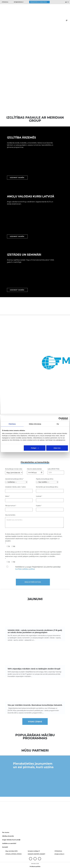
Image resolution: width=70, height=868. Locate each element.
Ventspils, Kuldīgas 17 (34, 851)
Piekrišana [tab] (12, 424)
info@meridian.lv (19, 2)
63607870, (37, 854)
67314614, (8, 854)
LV (66, 2)
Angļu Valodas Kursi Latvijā (11, 840)
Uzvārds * (39, 496)
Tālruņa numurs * (11, 506)
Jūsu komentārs (10, 515)
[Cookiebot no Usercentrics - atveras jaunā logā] (60, 419)
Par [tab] (58, 424)
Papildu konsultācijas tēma (45, 479)
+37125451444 (5, 2)
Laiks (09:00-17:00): (54, 469)
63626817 (42, 854)
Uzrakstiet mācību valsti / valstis (15, 487)
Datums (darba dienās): (34, 469)
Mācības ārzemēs (8, 836)
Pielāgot (35, 448)
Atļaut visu (57, 448)
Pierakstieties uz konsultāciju (39, 2)
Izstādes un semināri (9, 843)
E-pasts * (39, 506)
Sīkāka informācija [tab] (35, 424)
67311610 (19, 854)
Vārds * (7, 496)
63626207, (31, 854)
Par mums (6, 832)
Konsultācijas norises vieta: (14, 469)
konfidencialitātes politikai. (25, 569)
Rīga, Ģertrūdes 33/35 (11, 851)
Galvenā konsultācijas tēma (14, 479)
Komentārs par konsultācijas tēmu (47, 487)
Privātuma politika (35, 866)
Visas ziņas (35, 722)
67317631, (14, 854)
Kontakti (5, 847)
